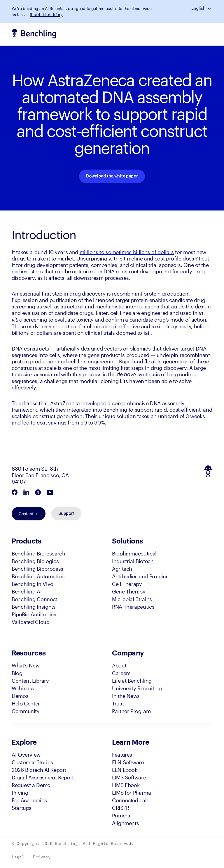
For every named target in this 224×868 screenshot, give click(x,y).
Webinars (23, 688)
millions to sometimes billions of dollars (127, 252)
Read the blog (46, 15)
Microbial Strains (132, 599)
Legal (18, 857)
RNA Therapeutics (133, 607)
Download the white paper (112, 176)
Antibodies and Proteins (140, 576)
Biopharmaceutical (134, 553)
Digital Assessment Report (43, 777)
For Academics (29, 800)
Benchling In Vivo (33, 584)
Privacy (42, 857)
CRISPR (121, 808)
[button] (210, 8)
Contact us (29, 514)
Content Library (30, 681)
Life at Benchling (132, 681)
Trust (118, 703)
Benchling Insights (34, 607)
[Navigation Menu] (210, 34)
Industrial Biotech (133, 561)
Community (26, 711)
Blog (17, 673)
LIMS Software (129, 777)
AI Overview (26, 755)
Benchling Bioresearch (38, 553)
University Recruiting (137, 688)
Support (66, 514)
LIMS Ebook (126, 785)
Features (122, 755)
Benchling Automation (38, 576)
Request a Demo (31, 785)
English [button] (198, 8)
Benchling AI (27, 591)
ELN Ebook (125, 770)
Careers (121, 673)
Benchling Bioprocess (37, 569)
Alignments (125, 823)
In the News (126, 696)
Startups (22, 808)
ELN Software (128, 762)
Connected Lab (130, 800)
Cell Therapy (127, 584)
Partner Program (131, 711)
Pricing (20, 793)
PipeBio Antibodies (34, 614)
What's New (26, 665)
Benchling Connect (34, 599)
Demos (20, 696)
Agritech (122, 569)
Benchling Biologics (35, 561)
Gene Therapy (129, 591)
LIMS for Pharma (132, 793)
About (119, 665)
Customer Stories (32, 762)
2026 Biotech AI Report (39, 770)
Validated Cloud (31, 622)
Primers (121, 815)
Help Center (26, 703)
